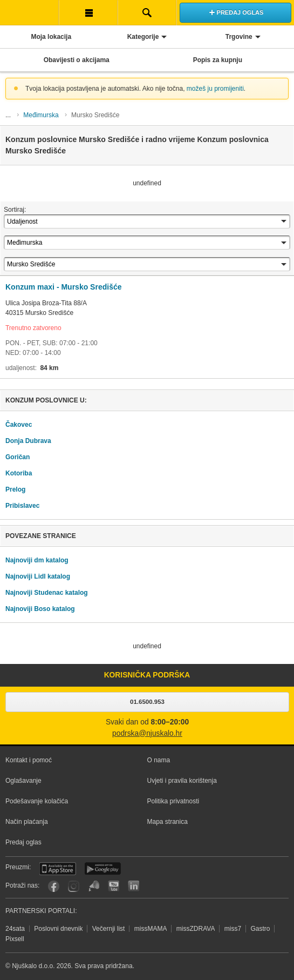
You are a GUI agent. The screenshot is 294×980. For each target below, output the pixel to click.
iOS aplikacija (58, 869)
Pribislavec (22, 506)
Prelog (15, 489)
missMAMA (151, 929)
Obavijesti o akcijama (77, 60)
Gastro (260, 929)
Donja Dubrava (28, 441)
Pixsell (15, 939)
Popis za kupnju (218, 60)
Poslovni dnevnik (58, 929)
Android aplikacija (103, 869)
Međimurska (41, 115)
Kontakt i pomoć (29, 760)
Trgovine (239, 37)
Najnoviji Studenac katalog (47, 593)
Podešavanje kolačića (37, 801)
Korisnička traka (88, 12)
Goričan (18, 457)
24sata (15, 929)
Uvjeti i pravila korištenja (182, 781)
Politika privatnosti (173, 801)
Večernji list (109, 929)
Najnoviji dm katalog (37, 560)
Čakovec (19, 425)
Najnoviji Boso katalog (40, 609)
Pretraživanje (147, 12)
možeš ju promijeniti (215, 89)
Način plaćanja (27, 822)
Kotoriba (19, 473)
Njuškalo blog (94, 886)
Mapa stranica (167, 822)
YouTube (114, 886)
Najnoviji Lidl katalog (38, 576)
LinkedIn (134, 886)
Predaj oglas (23, 842)
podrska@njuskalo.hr (147, 733)
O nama (159, 760)
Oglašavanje (23, 781)
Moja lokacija (51, 37)
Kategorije (143, 37)
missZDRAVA (196, 929)
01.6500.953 (147, 702)
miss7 (233, 929)
